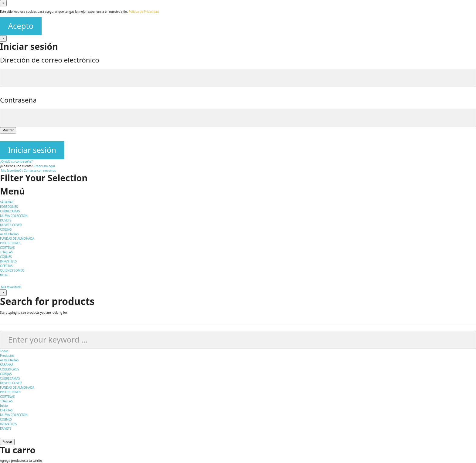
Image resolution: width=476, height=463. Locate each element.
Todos (4, 351)
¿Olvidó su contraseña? (16, 161)
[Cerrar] (3, 38)
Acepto (21, 26)
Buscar (7, 442)
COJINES (6, 419)
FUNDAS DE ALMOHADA (17, 387)
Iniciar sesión (32, 150)
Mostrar (8, 130)
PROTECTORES (10, 392)
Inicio (4, 406)
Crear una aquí (44, 166)
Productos (7, 356)
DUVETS (6, 428)
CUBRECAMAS (10, 378)
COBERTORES (10, 369)
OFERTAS (6, 410)
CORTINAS (7, 397)
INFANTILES (8, 424)
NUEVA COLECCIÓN (14, 415)
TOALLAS (6, 401)
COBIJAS (6, 374)
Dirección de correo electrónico (50, 60)
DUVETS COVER (11, 383)
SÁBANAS (7, 365)
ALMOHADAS (9, 360)
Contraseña (18, 100)
